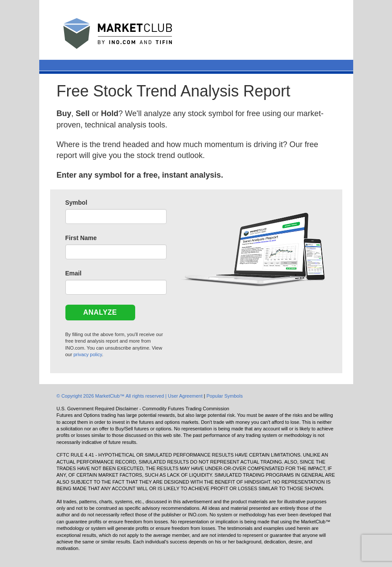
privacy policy (87, 354)
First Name (81, 238)
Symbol (77, 203)
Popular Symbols (224, 396)
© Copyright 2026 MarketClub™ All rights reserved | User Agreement (130, 396)
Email (73, 273)
